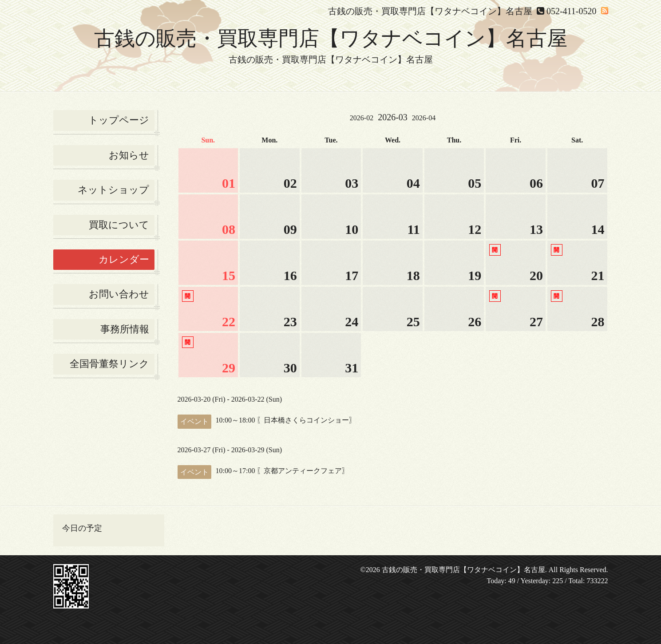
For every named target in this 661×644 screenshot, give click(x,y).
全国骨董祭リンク (109, 364)
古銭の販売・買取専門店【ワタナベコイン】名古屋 (331, 38)
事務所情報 (125, 329)
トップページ (119, 120)
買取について (119, 225)
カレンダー (124, 259)
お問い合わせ (119, 294)
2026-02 (362, 118)
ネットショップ (113, 190)
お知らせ (129, 155)
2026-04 (424, 118)
